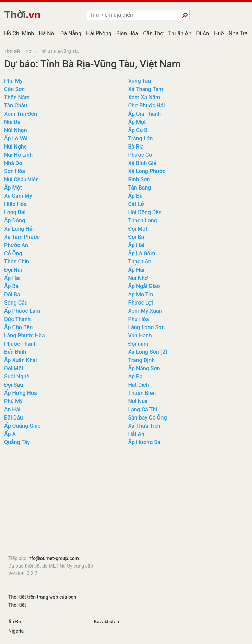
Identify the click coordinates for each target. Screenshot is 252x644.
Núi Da (12, 122)
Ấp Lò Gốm (142, 253)
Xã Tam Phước (22, 237)
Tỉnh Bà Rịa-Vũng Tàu (59, 51)
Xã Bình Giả (142, 163)
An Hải (12, 409)
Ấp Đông (15, 221)
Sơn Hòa (15, 171)
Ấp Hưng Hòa (21, 393)
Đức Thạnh (17, 319)
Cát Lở (136, 204)
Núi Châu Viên (21, 179)
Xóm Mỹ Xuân (145, 311)
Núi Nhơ (138, 278)
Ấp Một (137, 122)
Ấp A (10, 434)
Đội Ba (136, 237)
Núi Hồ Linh (18, 155)
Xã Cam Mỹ (18, 196)
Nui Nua (138, 401)
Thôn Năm (17, 97)
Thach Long (143, 221)
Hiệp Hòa (15, 204)
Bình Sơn (139, 179)
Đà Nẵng (71, 33)
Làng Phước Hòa (25, 336)
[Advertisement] (126, 503)
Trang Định (142, 360)
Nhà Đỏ (13, 163)
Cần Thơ (153, 33)
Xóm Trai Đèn (21, 114)
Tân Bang (140, 188)
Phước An (16, 245)
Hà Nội (47, 33)
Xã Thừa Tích (144, 426)
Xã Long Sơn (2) (148, 352)
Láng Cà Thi (143, 409)
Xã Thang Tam (146, 89)
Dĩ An (203, 33)
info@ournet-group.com (53, 558)
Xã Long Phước (147, 171)
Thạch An (140, 262)
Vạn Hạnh (140, 336)
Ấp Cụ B (138, 130)
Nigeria (16, 631)
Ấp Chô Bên (18, 327)
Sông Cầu (16, 303)
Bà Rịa (136, 147)
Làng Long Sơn (147, 327)
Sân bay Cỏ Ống (148, 418)
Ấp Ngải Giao (144, 286)
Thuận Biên (142, 393)
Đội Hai (13, 270)
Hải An (136, 434)
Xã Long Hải (19, 229)
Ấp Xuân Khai (21, 360)
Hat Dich (139, 385)
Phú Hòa (139, 319)
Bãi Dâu (14, 418)
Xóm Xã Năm (144, 97)
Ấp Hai (136, 245)
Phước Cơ (140, 155)
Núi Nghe (15, 147)
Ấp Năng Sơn (144, 368)
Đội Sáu (14, 385)
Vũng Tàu (140, 81)
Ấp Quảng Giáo (22, 426)
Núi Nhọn (16, 130)
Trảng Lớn (141, 138)
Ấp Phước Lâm (22, 311)
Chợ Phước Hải (147, 106)
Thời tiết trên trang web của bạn (42, 597)
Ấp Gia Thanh (145, 114)
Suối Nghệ (17, 377)
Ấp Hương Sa (144, 442)
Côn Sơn (14, 89)
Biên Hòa (127, 33)
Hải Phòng (99, 33)
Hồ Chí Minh (19, 33)
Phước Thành (20, 344)
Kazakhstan (106, 622)
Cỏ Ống (13, 253)
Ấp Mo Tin (141, 294)
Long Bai (15, 212)
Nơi (29, 51)
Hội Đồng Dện (145, 212)
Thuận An (180, 33)
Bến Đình (15, 352)
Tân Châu (16, 106)
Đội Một (138, 229)
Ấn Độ (15, 622)
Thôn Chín (17, 262)
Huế (219, 33)
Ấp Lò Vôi (16, 138)
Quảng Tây (17, 442)
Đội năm (138, 344)
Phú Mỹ (13, 81)
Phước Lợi (141, 303)
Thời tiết (12, 51)
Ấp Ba (135, 196)
